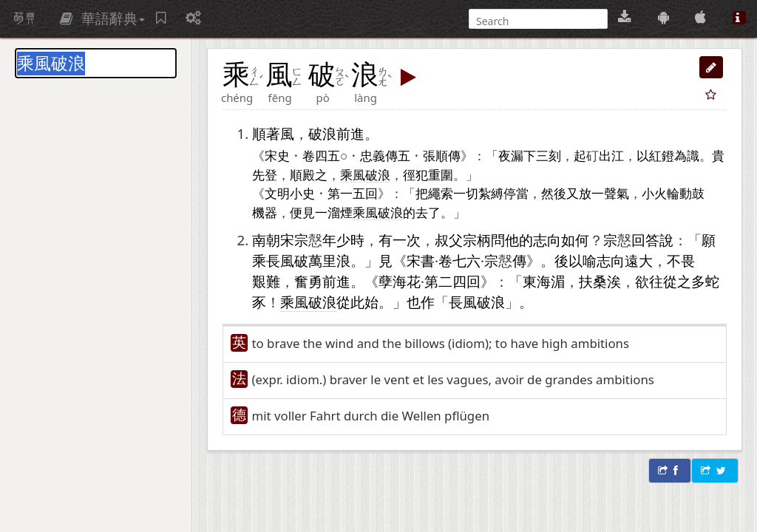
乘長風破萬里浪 (301, 260)
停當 (516, 193)
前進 (350, 133)
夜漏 (511, 155)
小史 (302, 193)
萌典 (24, 18)
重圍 (441, 174)
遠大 (639, 260)
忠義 (373, 155)
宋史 (277, 155)
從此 (350, 302)
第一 (340, 193)
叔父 (449, 240)
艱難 (266, 281)
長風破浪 (477, 302)
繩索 (441, 193)
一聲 (604, 193)
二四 (452, 281)
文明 (277, 193)
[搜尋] (537, 21)
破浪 (322, 133)
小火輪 (661, 193)
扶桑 (593, 281)
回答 (645, 240)
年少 (336, 240)
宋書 (421, 260)
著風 (280, 133)
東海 (537, 281)
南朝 (266, 240)
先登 (265, 174)
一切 (466, 193)
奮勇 (308, 281)
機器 (265, 212)
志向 (547, 240)
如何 (575, 240)
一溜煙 (334, 212)
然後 (554, 193)
